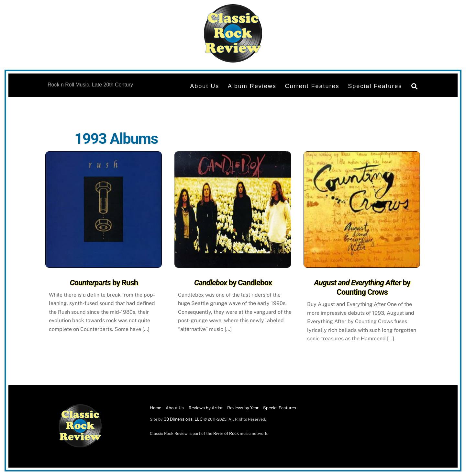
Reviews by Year (243, 408)
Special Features (375, 86)
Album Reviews (252, 86)
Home (155, 408)
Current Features (312, 86)
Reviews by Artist (206, 408)
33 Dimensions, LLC (183, 419)
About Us (205, 86)
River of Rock (226, 433)
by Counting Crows (362, 287)
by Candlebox (233, 283)
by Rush (104, 283)
